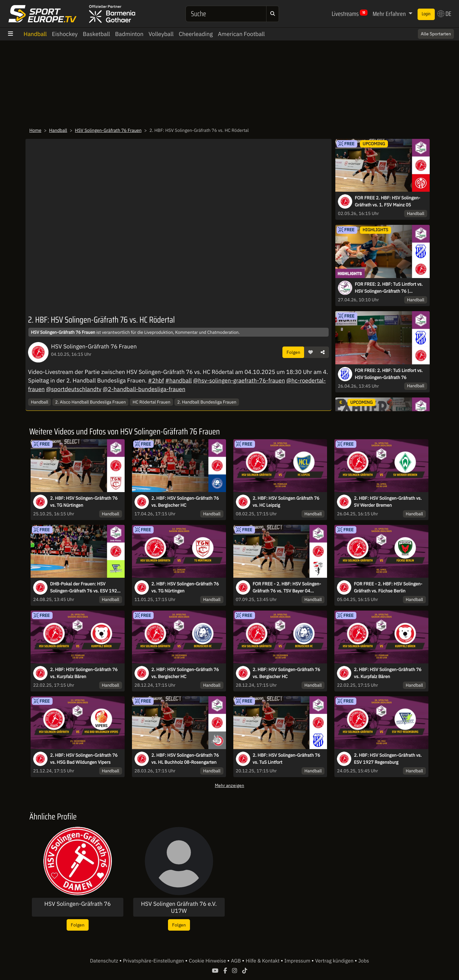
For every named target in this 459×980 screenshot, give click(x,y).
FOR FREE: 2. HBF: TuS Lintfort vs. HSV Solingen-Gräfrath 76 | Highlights (389, 288)
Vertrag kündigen (335, 961)
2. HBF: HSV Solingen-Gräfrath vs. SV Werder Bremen (388, 502)
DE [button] (444, 14)
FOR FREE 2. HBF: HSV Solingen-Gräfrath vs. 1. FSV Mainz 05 (388, 201)
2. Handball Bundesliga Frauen (207, 402)
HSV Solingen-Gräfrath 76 (78, 904)
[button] (310, 352)
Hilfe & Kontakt (263, 961)
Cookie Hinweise (208, 961)
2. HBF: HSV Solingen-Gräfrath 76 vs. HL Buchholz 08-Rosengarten (185, 759)
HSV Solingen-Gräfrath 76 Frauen (108, 130)
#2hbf (156, 380)
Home (35, 130)
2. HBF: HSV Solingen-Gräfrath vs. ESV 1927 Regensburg (388, 759)
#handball (178, 380)
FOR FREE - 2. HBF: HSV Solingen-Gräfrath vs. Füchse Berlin (388, 587)
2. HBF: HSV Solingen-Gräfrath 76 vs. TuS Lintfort (287, 759)
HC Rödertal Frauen (151, 402)
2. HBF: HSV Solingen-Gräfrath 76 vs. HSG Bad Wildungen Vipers (84, 759)
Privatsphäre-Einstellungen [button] (154, 961)
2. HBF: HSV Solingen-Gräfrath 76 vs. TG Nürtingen (84, 502)
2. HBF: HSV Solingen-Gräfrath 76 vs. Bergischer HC (185, 502)
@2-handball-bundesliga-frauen (144, 389)
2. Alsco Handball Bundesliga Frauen (91, 402)
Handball (35, 34)
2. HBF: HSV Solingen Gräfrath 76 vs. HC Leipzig (286, 502)
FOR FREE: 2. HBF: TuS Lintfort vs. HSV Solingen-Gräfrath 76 (389, 374)
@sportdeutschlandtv (74, 389)
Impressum (298, 961)
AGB (236, 961)
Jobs (364, 961)
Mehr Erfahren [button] (390, 14)
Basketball (96, 34)
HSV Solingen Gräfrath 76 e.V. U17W (179, 907)
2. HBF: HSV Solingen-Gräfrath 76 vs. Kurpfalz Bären (84, 673)
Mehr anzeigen (229, 785)
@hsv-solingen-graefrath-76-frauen (239, 380)
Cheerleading (196, 34)
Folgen (293, 352)
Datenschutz (105, 961)
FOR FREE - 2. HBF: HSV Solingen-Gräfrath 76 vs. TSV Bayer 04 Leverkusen (287, 588)
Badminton (129, 34)
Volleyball (161, 34)
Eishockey (65, 34)
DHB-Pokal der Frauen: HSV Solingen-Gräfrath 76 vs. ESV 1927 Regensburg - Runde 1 (85, 588)
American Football (241, 34)
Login (426, 14)
